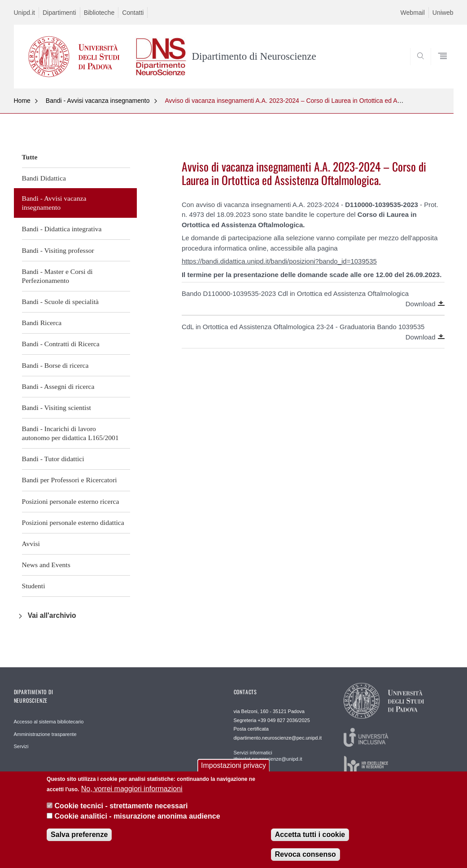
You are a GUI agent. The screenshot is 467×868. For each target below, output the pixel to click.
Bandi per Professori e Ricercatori (70, 480)
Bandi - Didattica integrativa (62, 229)
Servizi (21, 746)
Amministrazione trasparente (45, 734)
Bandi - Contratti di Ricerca (61, 344)
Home (22, 101)
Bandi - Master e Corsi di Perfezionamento (57, 276)
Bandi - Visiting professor (58, 250)
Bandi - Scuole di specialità (61, 302)
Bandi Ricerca (42, 323)
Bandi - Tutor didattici (53, 459)
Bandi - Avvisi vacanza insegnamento (98, 101)
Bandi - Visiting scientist (57, 408)
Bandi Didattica (44, 178)
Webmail (413, 13)
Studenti (34, 586)
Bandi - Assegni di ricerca (58, 386)
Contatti (133, 13)
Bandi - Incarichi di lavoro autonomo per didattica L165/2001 (70, 433)
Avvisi (31, 544)
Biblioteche (99, 13)
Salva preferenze (79, 840)
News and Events (46, 565)
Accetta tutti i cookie (310, 840)
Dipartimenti (59, 13)
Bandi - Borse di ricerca (55, 365)
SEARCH (416, 66)
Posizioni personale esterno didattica (73, 522)
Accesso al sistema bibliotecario (49, 722)
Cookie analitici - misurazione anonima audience (137, 822)
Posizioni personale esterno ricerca (71, 501)
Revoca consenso (306, 860)
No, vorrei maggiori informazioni (132, 794)
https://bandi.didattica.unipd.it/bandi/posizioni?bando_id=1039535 (279, 261)
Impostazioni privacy (233, 771)
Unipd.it (24, 13)
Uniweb (443, 13)
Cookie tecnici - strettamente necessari (121, 811)
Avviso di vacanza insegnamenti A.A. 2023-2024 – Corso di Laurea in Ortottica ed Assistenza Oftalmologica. (315, 101)
